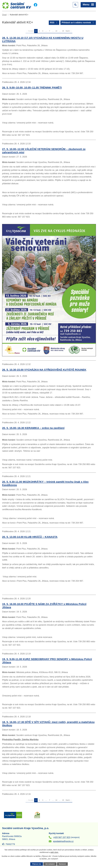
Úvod (4, 15)
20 (63, 31)
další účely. (54, 852)
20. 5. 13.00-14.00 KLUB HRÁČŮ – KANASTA (30, 537)
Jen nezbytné (50, 864)
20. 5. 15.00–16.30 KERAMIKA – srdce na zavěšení (33, 428)
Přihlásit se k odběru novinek (78, 23)
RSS (54, 23)
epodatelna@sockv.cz (63, 841)
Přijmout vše (37, 864)
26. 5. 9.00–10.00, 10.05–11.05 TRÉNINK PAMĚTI (32, 88)
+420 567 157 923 (62, 837)
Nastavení (62, 864)
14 (56, 31)
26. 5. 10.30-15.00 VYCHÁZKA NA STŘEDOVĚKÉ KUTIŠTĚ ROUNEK (44, 370)
